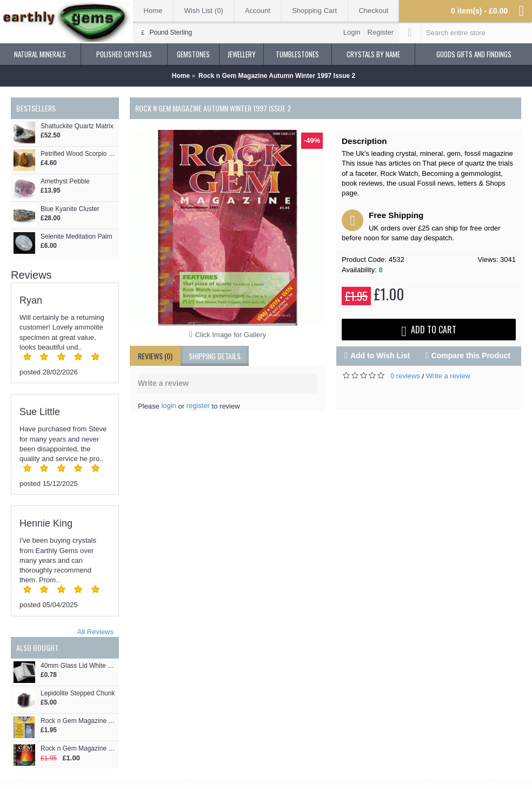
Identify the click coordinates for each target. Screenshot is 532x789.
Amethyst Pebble (65, 182)
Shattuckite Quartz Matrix (77, 126)
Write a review (448, 376)
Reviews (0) (155, 356)
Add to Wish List (380, 356)
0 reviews (405, 376)
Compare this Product (471, 356)
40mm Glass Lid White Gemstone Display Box (78, 666)
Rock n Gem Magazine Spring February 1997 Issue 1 (78, 721)
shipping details (215, 356)
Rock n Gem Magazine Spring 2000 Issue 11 (78, 749)
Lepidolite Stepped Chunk (78, 693)
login (168, 406)
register (198, 406)
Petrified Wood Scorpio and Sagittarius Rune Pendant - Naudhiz (78, 154)
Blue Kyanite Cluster (70, 209)
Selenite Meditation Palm (77, 237)
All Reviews (95, 632)
